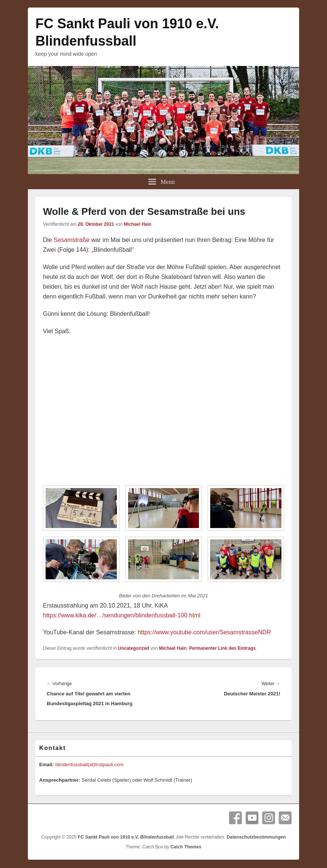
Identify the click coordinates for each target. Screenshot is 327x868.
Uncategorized (134, 648)
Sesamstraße (71, 240)
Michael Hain (138, 224)
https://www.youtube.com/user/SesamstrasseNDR (204, 632)
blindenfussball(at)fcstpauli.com (89, 765)
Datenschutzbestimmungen (256, 837)
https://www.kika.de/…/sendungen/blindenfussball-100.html (122, 615)
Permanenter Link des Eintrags (222, 648)
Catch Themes (186, 847)
